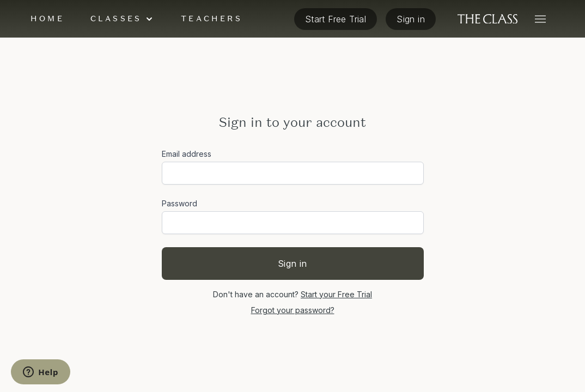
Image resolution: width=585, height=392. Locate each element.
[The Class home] (487, 19)
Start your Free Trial (336, 294)
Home (47, 19)
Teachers (212, 19)
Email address (187, 154)
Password (179, 203)
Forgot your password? (293, 310)
